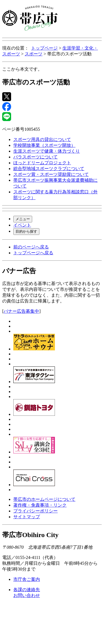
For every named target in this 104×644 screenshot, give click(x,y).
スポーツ (34, 54)
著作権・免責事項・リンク (40, 505)
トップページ (44, 48)
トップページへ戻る (33, 253)
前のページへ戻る (31, 247)
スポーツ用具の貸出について (42, 139)
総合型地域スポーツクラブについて (49, 169)
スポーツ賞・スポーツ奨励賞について (51, 174)
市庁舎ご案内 (27, 579)
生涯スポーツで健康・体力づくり (47, 151)
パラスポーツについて (35, 157)
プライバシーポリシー (35, 511)
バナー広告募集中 (21, 311)
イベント (22, 225)
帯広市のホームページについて (44, 499)
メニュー (23, 219)
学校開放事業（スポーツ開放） (44, 145)
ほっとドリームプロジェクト (42, 163)
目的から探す (26, 231)
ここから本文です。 (22, 69)
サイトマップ (27, 517)
